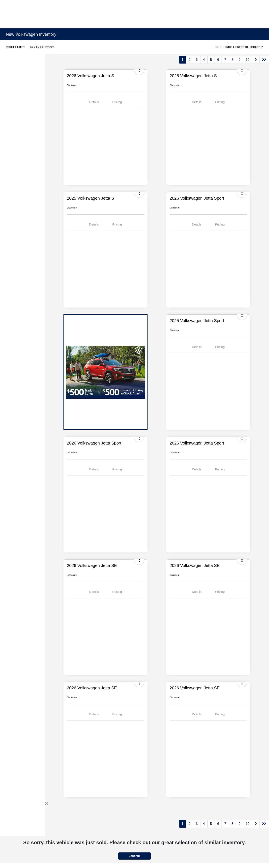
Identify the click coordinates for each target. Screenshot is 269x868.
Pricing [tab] (117, 102)
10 (248, 60)
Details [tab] (94, 102)
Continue (134, 856)
